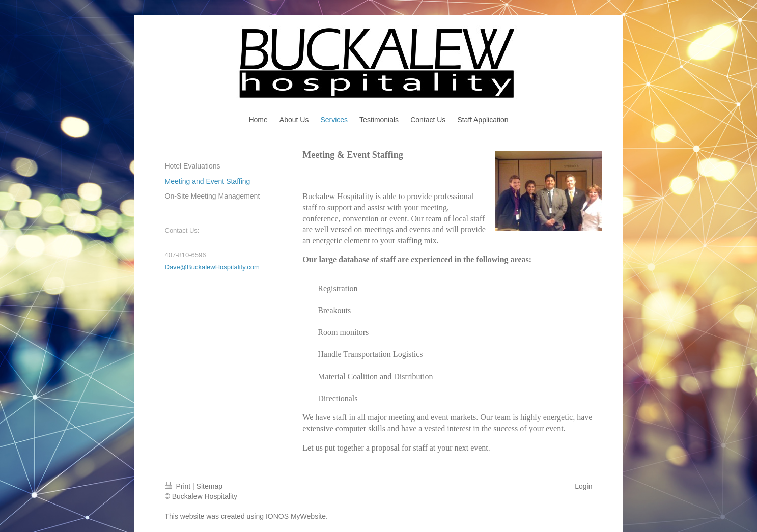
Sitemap (209, 486)
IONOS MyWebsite (296, 516)
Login (583, 486)
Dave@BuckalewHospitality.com (212, 267)
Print (179, 486)
